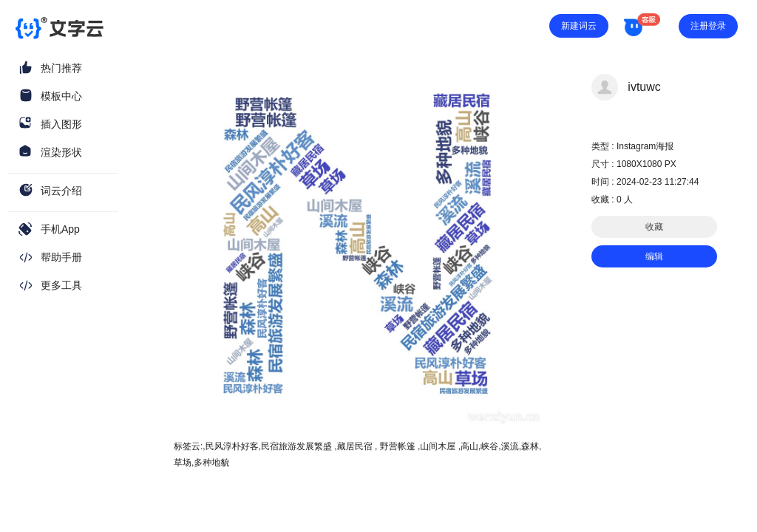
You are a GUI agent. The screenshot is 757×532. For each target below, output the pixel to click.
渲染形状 (61, 152)
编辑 (654, 256)
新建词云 (579, 26)
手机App (60, 229)
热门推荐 (61, 68)
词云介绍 (61, 191)
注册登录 (708, 26)
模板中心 (61, 96)
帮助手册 (61, 257)
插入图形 (61, 124)
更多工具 (61, 285)
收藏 (654, 227)
